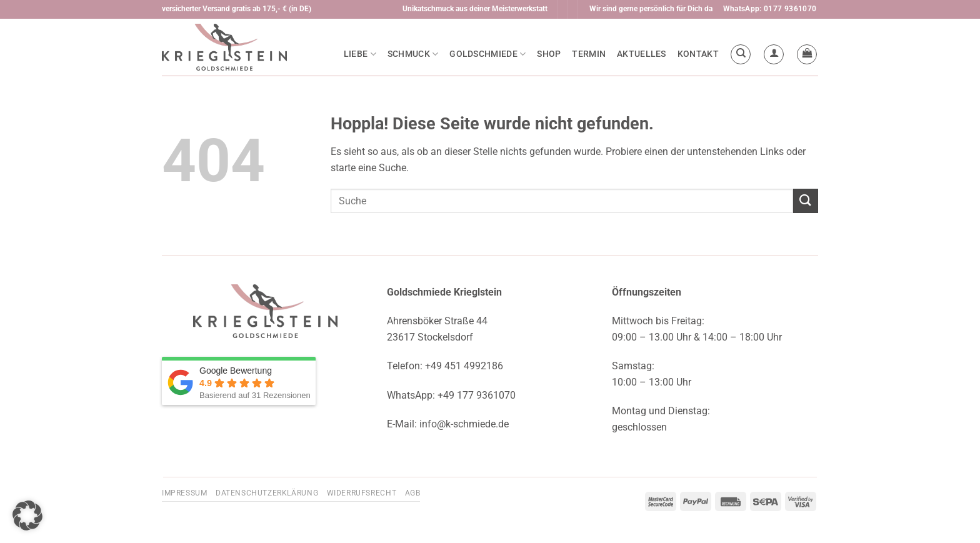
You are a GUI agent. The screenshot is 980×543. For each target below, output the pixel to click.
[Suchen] (741, 54)
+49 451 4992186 (464, 366)
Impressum (185, 493)
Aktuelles (642, 54)
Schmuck (413, 54)
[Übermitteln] (806, 201)
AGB (413, 493)
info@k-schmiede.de (464, 424)
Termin (589, 54)
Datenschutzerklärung (267, 493)
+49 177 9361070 (477, 395)
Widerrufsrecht (362, 493)
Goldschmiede (487, 54)
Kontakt (698, 54)
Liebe (360, 54)
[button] (774, 54)
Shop (549, 54)
